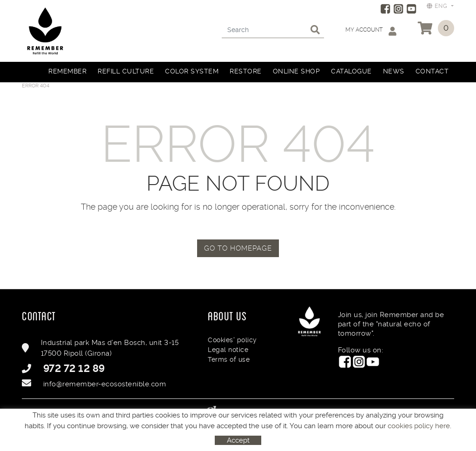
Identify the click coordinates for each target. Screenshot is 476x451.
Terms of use (229, 359)
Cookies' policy (232, 340)
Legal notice (228, 350)
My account (371, 31)
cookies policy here (419, 426)
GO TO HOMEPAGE (238, 248)
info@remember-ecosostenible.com (105, 384)
